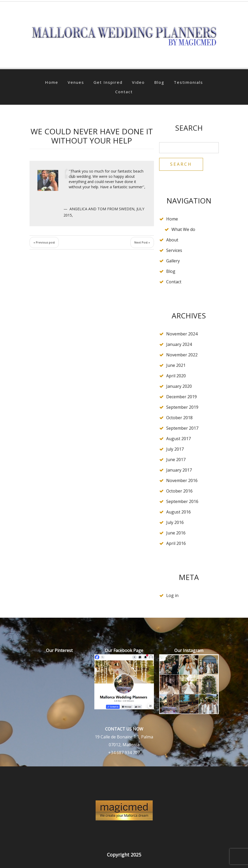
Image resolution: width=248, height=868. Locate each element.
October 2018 (179, 418)
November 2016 (182, 480)
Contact (124, 92)
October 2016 (179, 491)
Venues (76, 82)
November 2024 (182, 334)
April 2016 (176, 543)
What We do (183, 229)
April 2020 (176, 376)
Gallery (173, 261)
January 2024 (179, 344)
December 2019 (181, 397)
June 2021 (176, 365)
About (172, 240)
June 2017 (176, 460)
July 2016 (175, 522)
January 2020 (179, 386)
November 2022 (182, 355)
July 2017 (175, 449)
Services (174, 250)
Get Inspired (108, 82)
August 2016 (178, 512)
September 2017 (182, 428)
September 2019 (182, 407)
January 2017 (179, 470)
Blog (159, 82)
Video (138, 82)
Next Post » (142, 242)
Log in (172, 595)
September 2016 (182, 501)
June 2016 (176, 533)
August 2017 (178, 439)
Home (52, 82)
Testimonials (188, 82)
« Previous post (44, 242)
